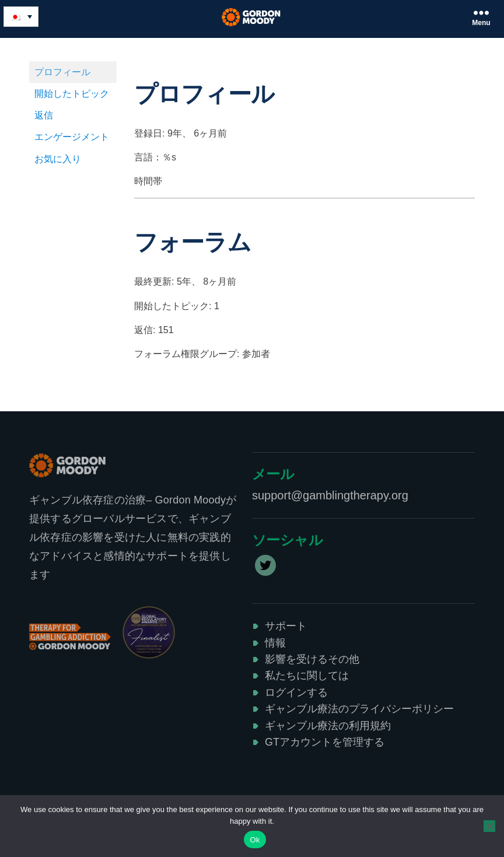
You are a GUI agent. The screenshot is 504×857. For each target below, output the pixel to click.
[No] (489, 826)
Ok (255, 840)
